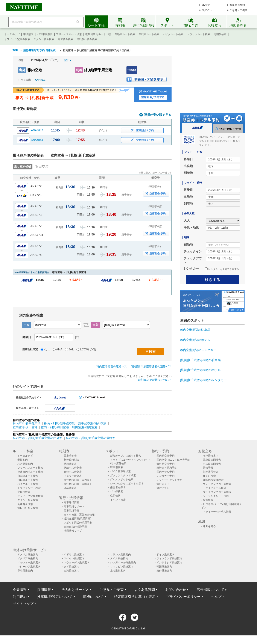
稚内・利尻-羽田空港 (55, 427)
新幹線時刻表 (71, 460)
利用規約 (20, 597)
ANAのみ (40, 80)
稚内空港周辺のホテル (195, 340)
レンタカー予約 (166, 476)
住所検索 (115, 496)
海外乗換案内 (211, 456)
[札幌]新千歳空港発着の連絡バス (151, 366)
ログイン (207, 10)
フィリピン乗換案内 (122, 567)
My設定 (206, 5)
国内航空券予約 (166, 456)
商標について (93, 597)
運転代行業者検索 (213, 480)
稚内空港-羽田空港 (25, 427)
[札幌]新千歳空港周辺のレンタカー (204, 380)
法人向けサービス (75, 590)
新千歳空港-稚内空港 (92, 424)
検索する (213, 280)
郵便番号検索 (211, 472)
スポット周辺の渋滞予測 (78, 523)
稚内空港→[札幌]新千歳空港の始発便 (38, 438)
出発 (22, 70)
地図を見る (209, 526)
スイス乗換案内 (119, 558)
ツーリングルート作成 (216, 496)
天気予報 (208, 468)
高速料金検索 (65, 39)
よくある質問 (144, 590)
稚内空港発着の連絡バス (112, 366)
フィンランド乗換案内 (169, 558)
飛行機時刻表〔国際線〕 (78, 484)
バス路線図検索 (212, 464)
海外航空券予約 (166, 464)
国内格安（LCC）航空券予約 (173, 460)
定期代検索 (220, 34)
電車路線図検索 (212, 460)
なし (47, 349)
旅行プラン (163, 488)
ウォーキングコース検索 (217, 484)
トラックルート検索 (199, 34)
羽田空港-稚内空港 (85, 427)
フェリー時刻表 (73, 476)
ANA (59, 349)
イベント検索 (118, 500)
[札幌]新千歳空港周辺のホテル (201, 370)
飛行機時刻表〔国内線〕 (78, 480)
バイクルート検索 (173, 34)
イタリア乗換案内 (28, 558)
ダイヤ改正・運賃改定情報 (79, 515)
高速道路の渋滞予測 (75, 527)
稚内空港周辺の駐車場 (195, 330)
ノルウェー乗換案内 (29, 563)
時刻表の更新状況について (155, 380)
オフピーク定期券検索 (17, 39)
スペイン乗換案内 (74, 558)
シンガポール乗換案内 (123, 563)
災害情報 (208, 500)
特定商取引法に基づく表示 (135, 597)
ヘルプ (216, 597)
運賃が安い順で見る (158, 115)
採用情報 (44, 590)
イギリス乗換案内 (74, 555)
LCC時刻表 (70, 488)
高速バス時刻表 (73, 472)
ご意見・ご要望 (239, 10)
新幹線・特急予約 (167, 468)
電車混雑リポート (74, 507)
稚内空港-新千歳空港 (27, 424)
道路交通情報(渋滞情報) (78, 519)
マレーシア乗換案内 (29, 567)
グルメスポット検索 (122, 480)
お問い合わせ (176, 590)
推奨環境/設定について (55, 597)
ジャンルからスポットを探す (127, 484)
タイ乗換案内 (71, 567)
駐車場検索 (117, 467)
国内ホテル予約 (166, 472)
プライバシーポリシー (183, 597)
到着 (79, 70)
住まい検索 (209, 476)
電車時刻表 (70, 456)
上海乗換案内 (118, 571)
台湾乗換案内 (71, 571)
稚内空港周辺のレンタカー (198, 350)
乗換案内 (28, 34)
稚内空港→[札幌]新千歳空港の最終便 (91, 438)
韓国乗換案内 (164, 567)
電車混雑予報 (71, 511)
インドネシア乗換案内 (169, 563)
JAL (71, 349)
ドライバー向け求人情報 (217, 512)
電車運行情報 (71, 502)
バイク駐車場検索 (120, 471)
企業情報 (20, 590)
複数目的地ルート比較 (98, 34)
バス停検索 (117, 492)
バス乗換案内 (45, 34)
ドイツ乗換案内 (166, 555)
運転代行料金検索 (87, 39)
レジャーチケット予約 (169, 480)
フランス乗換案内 (120, 555)
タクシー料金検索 (44, 39)
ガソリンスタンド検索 (123, 475)
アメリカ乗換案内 (28, 555)
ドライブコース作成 (214, 488)
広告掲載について (210, 590)
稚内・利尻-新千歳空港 (59, 424)
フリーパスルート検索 (69, 34)
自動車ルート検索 (125, 34)
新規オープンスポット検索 (126, 456)
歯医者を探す (118, 487)
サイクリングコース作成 (217, 492)
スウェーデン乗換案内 (77, 563)
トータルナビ (12, 34)
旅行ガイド (163, 484)
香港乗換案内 (25, 571)
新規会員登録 (237, 5)
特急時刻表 (70, 464)
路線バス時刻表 (73, 468)
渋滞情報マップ (73, 531)
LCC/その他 (88, 349)
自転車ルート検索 (149, 34)
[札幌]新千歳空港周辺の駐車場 (201, 360)
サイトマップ (23, 604)
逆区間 (132, 70)
